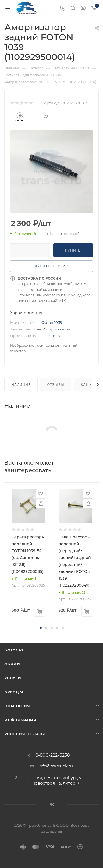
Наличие (21, 385)
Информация (20, 720)
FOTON (54, 336)
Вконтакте (51, 805)
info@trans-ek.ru (56, 766)
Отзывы (56, 385)
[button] (41, 628)
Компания (17, 706)
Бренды (14, 692)
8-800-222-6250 (53, 755)
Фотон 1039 (52, 322)
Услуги (13, 678)
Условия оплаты (25, 734)
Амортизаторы (57, 329)
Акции (12, 664)
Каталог (14, 650)
